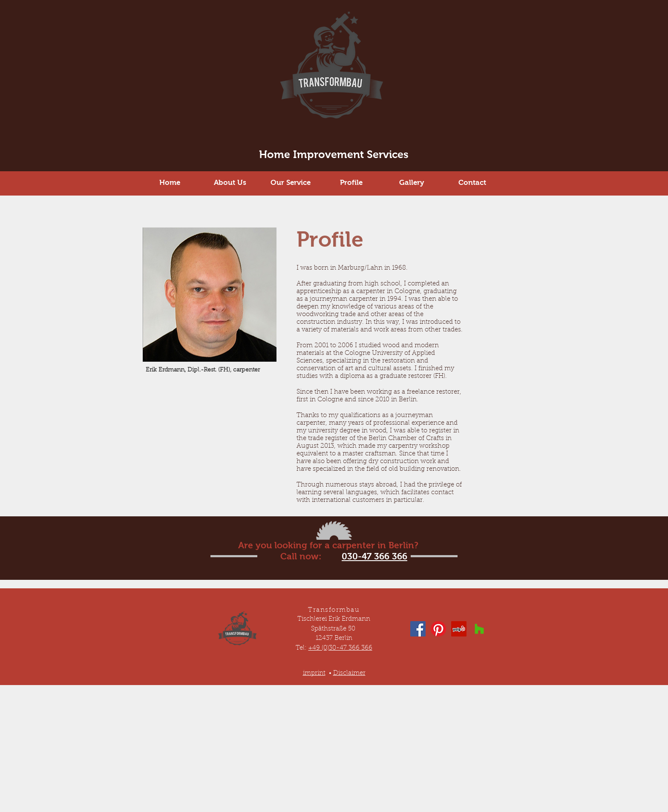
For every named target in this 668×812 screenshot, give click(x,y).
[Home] (170, 183)
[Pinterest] (438, 629)
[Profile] (351, 183)
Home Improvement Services (334, 154)
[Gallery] (412, 183)
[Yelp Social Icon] (459, 629)
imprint (314, 673)
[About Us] (230, 183)
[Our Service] (291, 183)
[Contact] (472, 183)
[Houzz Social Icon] (479, 629)
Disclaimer (349, 673)
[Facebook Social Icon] (418, 629)
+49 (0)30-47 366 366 (340, 648)
